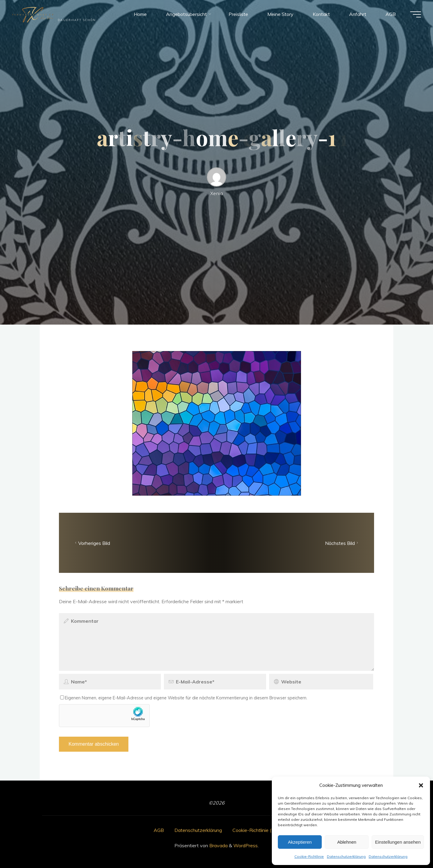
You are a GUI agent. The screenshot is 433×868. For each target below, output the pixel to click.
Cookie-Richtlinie (309, 856)
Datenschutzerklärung (346, 856)
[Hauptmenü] (416, 14)
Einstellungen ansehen (398, 842)
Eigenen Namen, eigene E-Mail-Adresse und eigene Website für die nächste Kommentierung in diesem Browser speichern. (184, 698)
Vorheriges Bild (92, 543)
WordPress (246, 845)
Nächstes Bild (342, 543)
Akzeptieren (300, 842)
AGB (159, 830)
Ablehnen (347, 842)
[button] (421, 785)
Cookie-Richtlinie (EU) (256, 830)
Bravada (218, 845)
